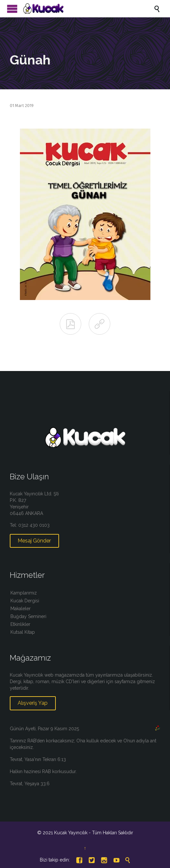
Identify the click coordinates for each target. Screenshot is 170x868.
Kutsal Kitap (23, 632)
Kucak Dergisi (25, 601)
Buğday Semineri (28, 616)
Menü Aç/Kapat (12, 9)
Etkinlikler (20, 624)
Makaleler (21, 609)
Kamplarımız (24, 593)
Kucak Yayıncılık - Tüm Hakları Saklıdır (94, 833)
